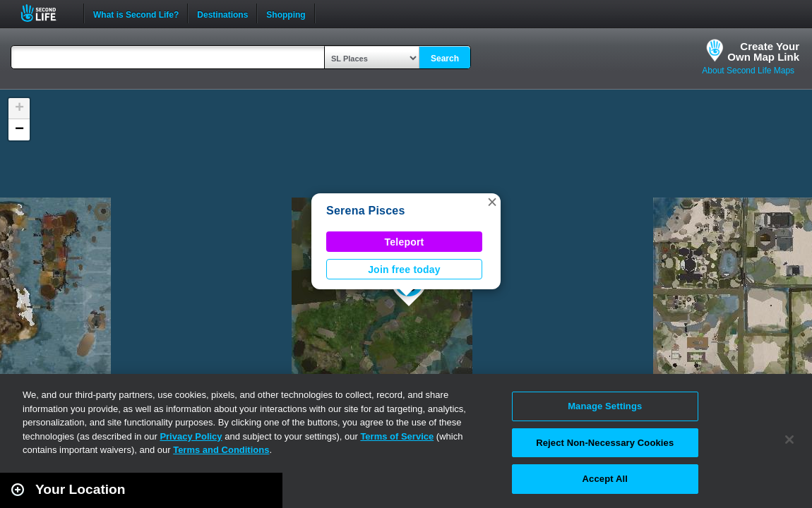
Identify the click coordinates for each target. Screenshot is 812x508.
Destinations (222, 13)
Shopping (286, 13)
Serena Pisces (366, 211)
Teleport (405, 242)
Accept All (605, 479)
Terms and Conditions (221, 450)
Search (445, 59)
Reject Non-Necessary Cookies (605, 443)
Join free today (404, 270)
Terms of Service (397, 436)
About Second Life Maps (748, 71)
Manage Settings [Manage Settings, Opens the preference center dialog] (605, 406)
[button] (492, 202)
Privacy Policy (191, 436)
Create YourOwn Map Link (763, 52)
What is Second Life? (136, 13)
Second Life (46, 13)
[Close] (789, 440)
